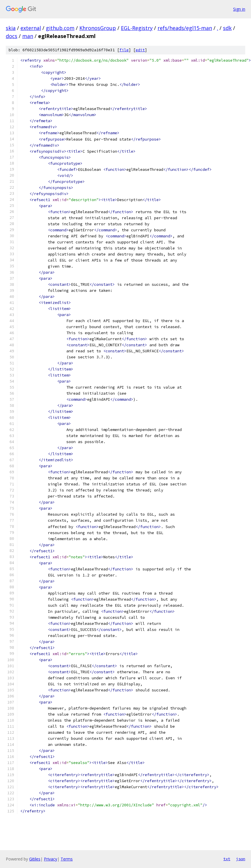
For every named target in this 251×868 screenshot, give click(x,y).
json (241, 859)
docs (12, 36)
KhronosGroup (98, 28)
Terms (67, 859)
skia (11, 28)
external (31, 28)
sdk (227, 28)
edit (140, 50)
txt (227, 859)
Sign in (239, 9)
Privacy (50, 859)
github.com (60, 28)
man (28, 36)
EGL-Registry (137, 28)
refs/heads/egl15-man (185, 28)
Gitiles (35, 859)
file (124, 50)
